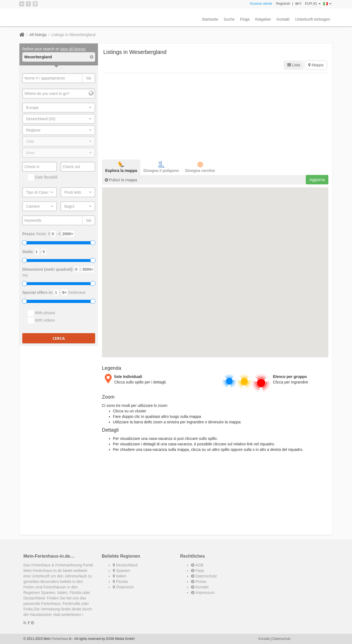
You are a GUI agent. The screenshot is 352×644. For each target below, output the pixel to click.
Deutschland (125, 565)
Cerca (59, 338)
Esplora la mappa (121, 167)
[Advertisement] (215, 116)
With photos (42, 313)
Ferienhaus (60, 639)
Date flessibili (43, 177)
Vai (88, 78)
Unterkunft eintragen (313, 19)
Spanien (121, 571)
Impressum (203, 593)
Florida (120, 582)
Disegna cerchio (200, 167)
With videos (41, 320)
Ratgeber (263, 19)
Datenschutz (204, 576)
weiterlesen (73, 615)
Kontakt (283, 19)
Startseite (210, 19)
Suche (229, 19)
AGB (197, 565)
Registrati (283, 4)
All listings (38, 35)
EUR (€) (313, 4)
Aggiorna (317, 180)
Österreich (123, 587)
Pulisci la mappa (121, 180)
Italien (119, 576)
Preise (199, 582)
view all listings (73, 49)
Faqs (198, 571)
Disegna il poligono (161, 167)
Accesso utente (261, 4)
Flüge (245, 19)
